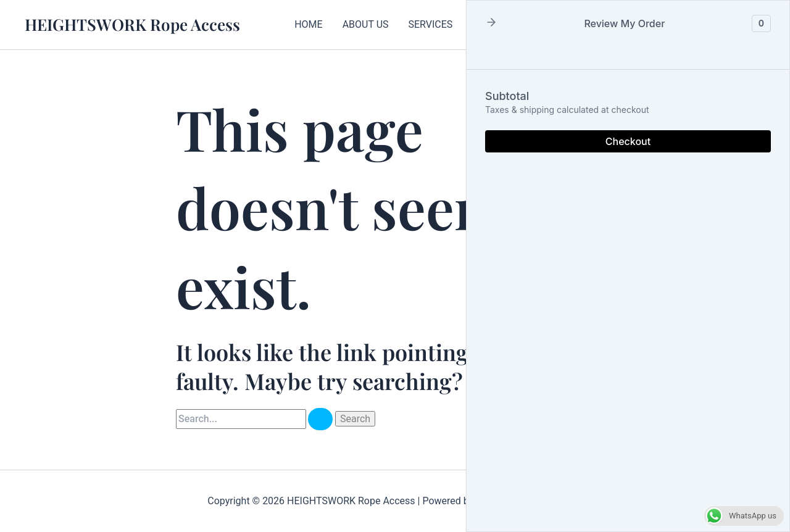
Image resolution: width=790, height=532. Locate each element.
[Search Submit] (320, 419)
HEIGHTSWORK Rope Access (132, 24)
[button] (491, 23)
